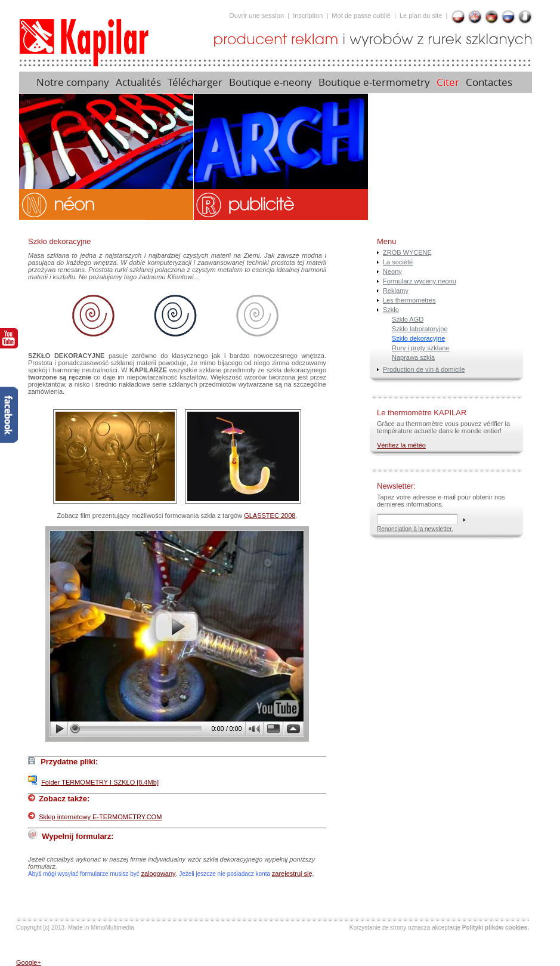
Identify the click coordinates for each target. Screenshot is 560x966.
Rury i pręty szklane (421, 348)
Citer (448, 82)
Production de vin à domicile (424, 369)
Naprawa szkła (413, 357)
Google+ (29, 962)
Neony (392, 271)
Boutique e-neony (270, 82)
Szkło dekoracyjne (418, 338)
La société (398, 262)
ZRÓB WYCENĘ (407, 252)
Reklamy (396, 291)
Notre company (73, 82)
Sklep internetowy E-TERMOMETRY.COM (100, 817)
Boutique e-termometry (374, 82)
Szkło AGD (408, 319)
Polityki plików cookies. (496, 928)
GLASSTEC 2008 (270, 516)
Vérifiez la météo (401, 445)
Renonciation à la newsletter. (415, 529)
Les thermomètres (409, 300)
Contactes (490, 82)
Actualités (138, 82)
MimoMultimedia (112, 928)
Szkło (391, 310)
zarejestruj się (292, 874)
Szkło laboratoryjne (420, 329)
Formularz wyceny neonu (420, 281)
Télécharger (195, 82)
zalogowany (159, 874)
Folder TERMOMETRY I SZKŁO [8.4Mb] (100, 782)
